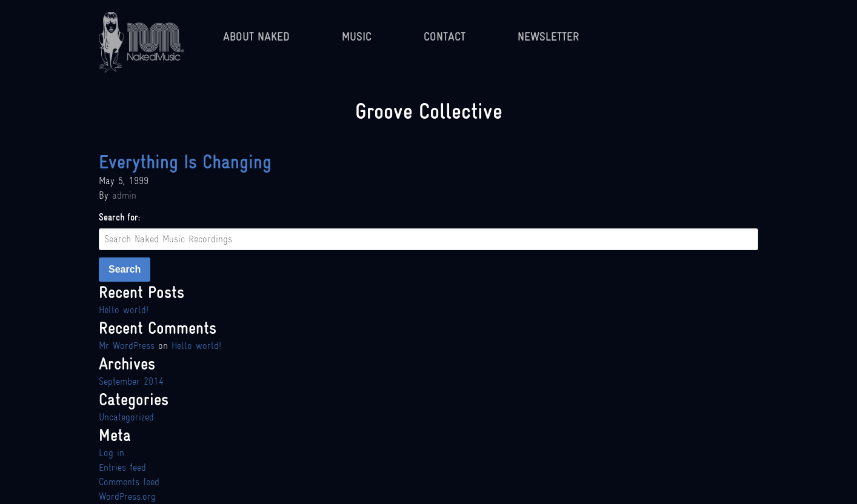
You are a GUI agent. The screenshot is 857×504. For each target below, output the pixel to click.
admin (124, 195)
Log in (112, 453)
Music (357, 36)
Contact (445, 36)
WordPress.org (127, 496)
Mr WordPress (127, 346)
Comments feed (129, 482)
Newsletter (548, 36)
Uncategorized (126, 417)
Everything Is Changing (185, 162)
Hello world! (124, 310)
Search (125, 269)
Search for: (119, 217)
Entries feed (122, 467)
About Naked (256, 36)
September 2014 (131, 381)
